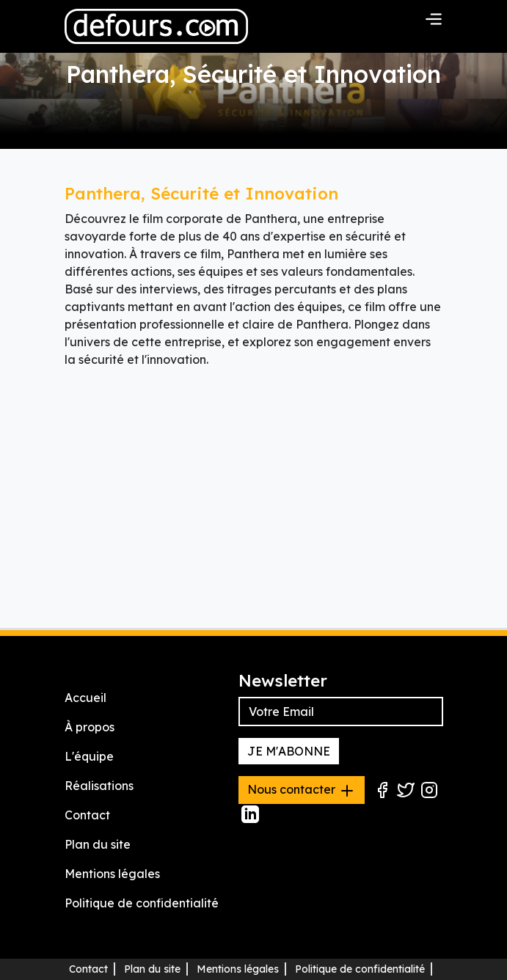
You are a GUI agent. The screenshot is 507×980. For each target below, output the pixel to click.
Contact (87, 815)
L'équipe (89, 756)
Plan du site (98, 844)
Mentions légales (112, 874)
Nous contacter (302, 791)
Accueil (85, 698)
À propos (90, 727)
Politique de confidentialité (142, 903)
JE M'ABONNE (289, 751)
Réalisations (99, 786)
